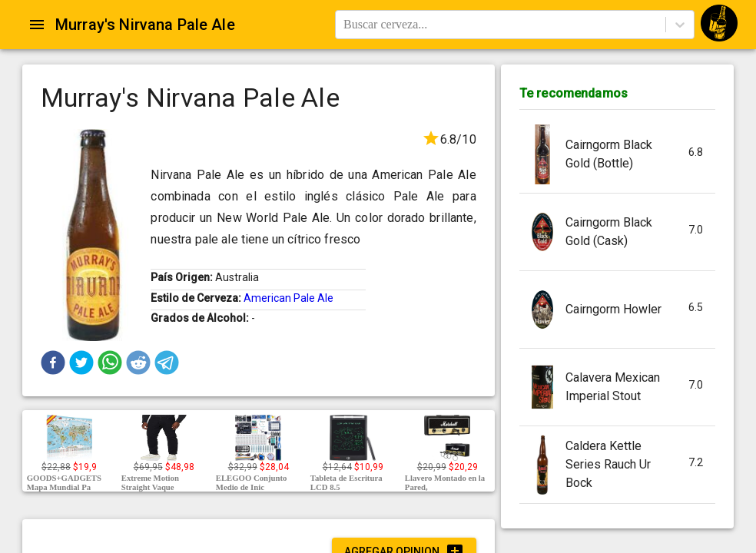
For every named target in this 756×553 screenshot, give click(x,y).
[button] (53, 363)
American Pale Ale (288, 298)
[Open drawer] (37, 25)
